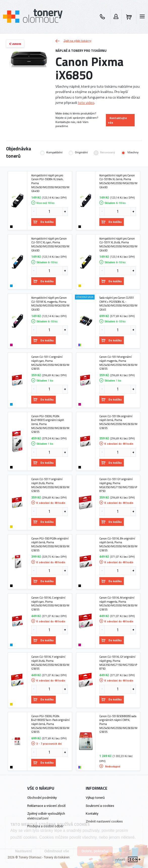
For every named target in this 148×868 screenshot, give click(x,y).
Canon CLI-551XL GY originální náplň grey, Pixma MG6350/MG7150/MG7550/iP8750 (118, 663)
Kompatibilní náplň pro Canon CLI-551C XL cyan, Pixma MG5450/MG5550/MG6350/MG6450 (50, 244)
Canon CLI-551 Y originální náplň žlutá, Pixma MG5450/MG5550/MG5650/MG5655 (50, 485)
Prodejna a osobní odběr (45, 826)
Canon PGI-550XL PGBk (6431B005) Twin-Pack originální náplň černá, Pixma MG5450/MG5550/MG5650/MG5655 (50, 724)
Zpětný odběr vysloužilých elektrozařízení (46, 816)
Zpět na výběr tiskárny (73, 41)
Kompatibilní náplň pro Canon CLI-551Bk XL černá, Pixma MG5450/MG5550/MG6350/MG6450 (118, 181)
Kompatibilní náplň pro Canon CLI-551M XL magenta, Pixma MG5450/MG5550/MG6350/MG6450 (50, 304)
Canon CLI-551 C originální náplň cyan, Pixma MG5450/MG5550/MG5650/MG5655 (50, 363)
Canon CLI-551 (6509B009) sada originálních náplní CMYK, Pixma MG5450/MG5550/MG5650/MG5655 (118, 724)
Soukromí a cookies (100, 806)
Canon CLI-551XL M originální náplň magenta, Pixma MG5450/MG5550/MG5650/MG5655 (118, 604)
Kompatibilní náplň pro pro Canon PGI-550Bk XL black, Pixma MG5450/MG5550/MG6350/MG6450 (50, 183)
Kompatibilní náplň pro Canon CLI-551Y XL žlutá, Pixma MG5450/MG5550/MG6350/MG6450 (118, 244)
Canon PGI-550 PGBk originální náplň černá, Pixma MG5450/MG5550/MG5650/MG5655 (50, 544)
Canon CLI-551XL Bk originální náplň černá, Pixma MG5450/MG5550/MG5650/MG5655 (118, 544)
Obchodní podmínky (42, 798)
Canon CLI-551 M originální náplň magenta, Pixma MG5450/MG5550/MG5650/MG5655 (118, 363)
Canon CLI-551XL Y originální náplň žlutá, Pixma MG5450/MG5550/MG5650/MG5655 (50, 663)
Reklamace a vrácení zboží (46, 806)
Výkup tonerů (95, 798)
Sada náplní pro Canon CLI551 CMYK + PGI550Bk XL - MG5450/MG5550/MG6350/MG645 (118, 304)
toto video (86, 103)
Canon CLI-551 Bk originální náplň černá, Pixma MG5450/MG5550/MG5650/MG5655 (118, 422)
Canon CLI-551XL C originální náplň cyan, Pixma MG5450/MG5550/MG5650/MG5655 (50, 604)
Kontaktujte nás (117, 120)
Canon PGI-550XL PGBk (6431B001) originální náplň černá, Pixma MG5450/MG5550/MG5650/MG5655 (50, 424)
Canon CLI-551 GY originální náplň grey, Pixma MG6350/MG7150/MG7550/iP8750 (118, 485)
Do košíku (43, 222)
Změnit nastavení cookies (104, 821)
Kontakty (92, 814)
